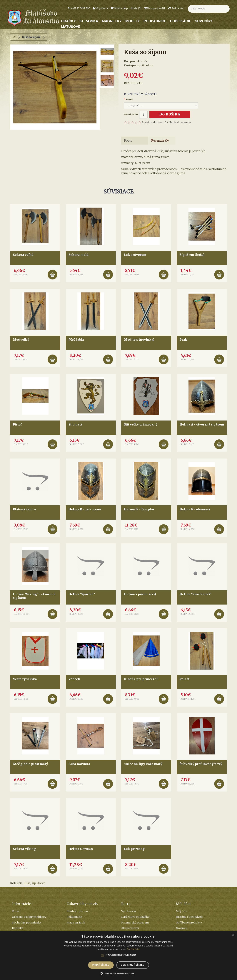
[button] (119, 974)
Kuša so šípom (31, 37)
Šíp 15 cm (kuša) (192, 255)
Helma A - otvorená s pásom (202, 424)
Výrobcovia (128, 911)
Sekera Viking (24, 849)
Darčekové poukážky (135, 917)
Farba (130, 99)
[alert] (118, 955)
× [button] (233, 935)
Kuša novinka (79, 764)
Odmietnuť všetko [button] (133, 965)
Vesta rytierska (25, 679)
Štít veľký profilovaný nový (201, 764)
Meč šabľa (76, 340)
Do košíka (170, 114)
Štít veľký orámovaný (141, 424)
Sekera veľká (23, 255)
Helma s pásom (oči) (140, 594)
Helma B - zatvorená (85, 509)
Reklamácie (74, 917)
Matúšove (71, 27)
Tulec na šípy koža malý (143, 764)
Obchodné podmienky (27, 923)
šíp (34, 883)
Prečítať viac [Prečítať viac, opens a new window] (134, 949)
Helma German (81, 849)
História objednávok (189, 917)
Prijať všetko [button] (101, 965)
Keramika (89, 21)
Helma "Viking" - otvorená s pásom (34, 596)
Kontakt (17, 928)
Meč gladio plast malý (30, 764)
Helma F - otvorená (195, 509)
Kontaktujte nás (77, 911)
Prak (183, 340)
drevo (41, 883)
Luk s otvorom (135, 255)
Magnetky (112, 21)
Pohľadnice (155, 21)
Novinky (182, 928)
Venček (74, 679)
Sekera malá (79, 255)
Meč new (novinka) (139, 340)
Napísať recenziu (180, 122)
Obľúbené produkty (189, 923)
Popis (128, 140)
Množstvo (131, 114)
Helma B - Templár (139, 509)
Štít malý (76, 424)
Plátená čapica (24, 509)
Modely (133, 21)
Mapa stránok (76, 923)
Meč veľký (21, 340)
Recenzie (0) (160, 140)
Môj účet (182, 911)
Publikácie (181, 21)
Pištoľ (17, 424)
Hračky (69, 21)
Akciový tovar (130, 928)
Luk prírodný (134, 849)
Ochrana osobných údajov (29, 917)
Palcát (185, 679)
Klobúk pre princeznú (141, 679)
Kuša (27, 883)
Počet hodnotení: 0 (154, 122)
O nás (16, 911)
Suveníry (204, 21)
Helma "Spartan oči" (195, 594)
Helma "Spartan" (82, 594)
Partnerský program (135, 923)
